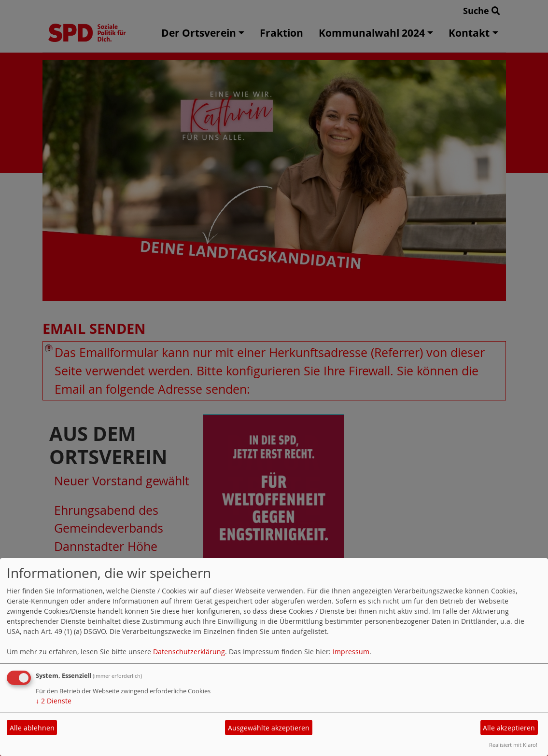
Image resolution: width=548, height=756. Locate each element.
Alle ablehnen (32, 728)
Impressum (351, 652)
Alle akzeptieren (509, 728)
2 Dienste (54, 701)
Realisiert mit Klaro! (513, 745)
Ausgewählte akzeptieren (269, 728)
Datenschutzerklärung (189, 652)
